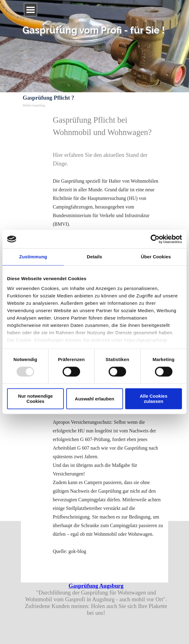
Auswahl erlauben (94, 399)
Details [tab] (94, 257)
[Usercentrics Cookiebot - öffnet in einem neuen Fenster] (155, 239)
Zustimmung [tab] (33, 257)
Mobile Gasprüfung (34, 105)
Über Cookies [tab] (156, 257)
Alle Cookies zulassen (153, 399)
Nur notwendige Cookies (35, 399)
